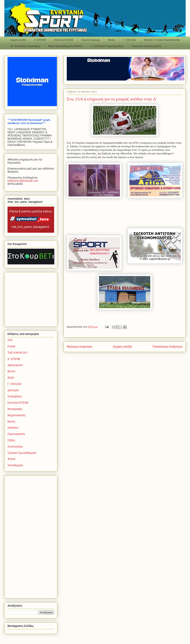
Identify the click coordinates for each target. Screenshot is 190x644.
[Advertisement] (32, 298)
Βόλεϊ (11, 378)
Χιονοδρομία (15, 465)
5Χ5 (10, 340)
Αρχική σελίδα (18, 40)
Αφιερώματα (15, 365)
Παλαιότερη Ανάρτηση (167, 347)
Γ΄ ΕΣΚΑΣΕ (130, 40)
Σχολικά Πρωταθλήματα (22, 453)
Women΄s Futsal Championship (162, 40)
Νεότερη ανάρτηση (79, 347)
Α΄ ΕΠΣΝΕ (40, 40)
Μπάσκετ (13, 428)
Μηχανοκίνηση (16, 415)
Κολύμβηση (15, 396)
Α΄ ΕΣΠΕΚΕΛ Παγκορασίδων (107, 46)
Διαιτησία (13, 390)
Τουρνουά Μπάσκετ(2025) (147, 46)
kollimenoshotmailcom (23, 181)
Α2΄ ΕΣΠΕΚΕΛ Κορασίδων (25, 46)
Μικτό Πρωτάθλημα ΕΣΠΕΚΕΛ (66, 46)
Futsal (11, 346)
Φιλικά (11, 459)
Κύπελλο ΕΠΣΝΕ (64, 40)
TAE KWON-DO (17, 353)
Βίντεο (11, 371)
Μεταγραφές (15, 409)
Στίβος (11, 440)
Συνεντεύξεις (15, 447)
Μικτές (111, 40)
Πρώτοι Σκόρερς (91, 40)
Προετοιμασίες (16, 434)
